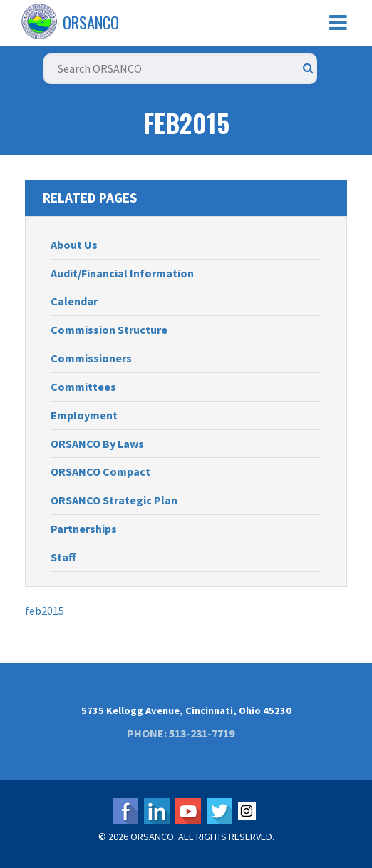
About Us (74, 245)
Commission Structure (109, 330)
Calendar (74, 301)
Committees (83, 387)
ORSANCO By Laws (97, 444)
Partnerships (84, 529)
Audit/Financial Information (122, 273)
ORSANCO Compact (100, 471)
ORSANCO (91, 22)
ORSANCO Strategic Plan (114, 500)
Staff (63, 557)
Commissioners (91, 358)
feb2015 (45, 611)
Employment (84, 415)
